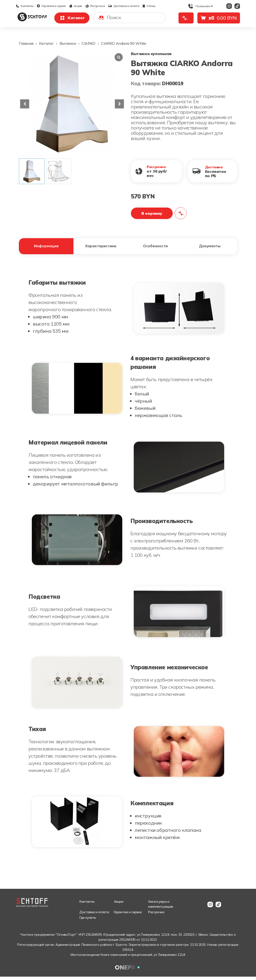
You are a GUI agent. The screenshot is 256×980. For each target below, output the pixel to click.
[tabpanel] (128, 568)
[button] (119, 104)
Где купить (88, 921)
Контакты (25, 6)
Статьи (149, 6)
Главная (26, 43)
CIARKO (89, 43)
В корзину (152, 213)
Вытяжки (68, 43)
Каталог (72, 18)
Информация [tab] (46, 248)
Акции (76, 6)
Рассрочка (95, 6)
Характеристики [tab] (101, 248)
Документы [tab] (210, 248)
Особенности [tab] (155, 248)
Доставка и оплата (124, 6)
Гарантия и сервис (51, 6)
